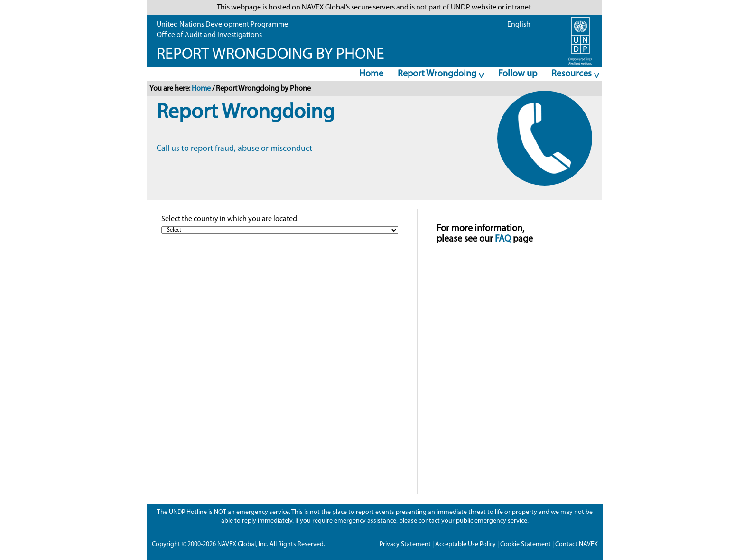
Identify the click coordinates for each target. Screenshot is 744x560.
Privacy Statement (405, 545)
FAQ (503, 239)
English (519, 25)
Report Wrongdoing (438, 75)
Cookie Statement (525, 545)
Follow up (518, 74)
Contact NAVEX (577, 545)
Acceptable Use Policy (465, 545)
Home (371, 74)
